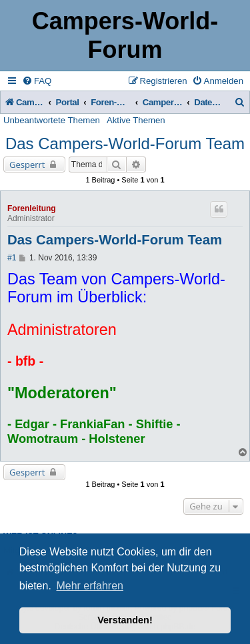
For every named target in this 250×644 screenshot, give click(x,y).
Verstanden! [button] (125, 620)
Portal (68, 102)
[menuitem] (37, 81)
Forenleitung (32, 208)
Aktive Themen (136, 120)
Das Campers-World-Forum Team (125, 144)
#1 (12, 258)
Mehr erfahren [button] (90, 586)
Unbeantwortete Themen (52, 120)
